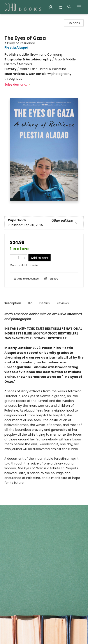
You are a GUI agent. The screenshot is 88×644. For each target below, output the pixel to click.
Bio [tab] (31, 303)
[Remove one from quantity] (13, 258)
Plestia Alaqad (17, 48)
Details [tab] (45, 303)
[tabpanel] (44, 404)
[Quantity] (19, 258)
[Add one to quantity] (24, 258)
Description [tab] (13, 303)
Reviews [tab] (63, 303)
